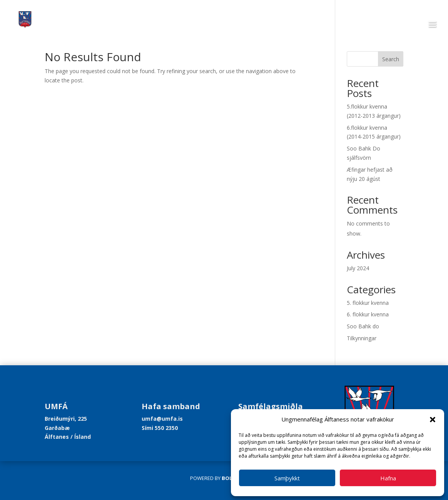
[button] (433, 420)
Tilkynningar (362, 338)
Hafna (388, 478)
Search (391, 59)
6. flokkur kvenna (368, 314)
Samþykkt (287, 478)
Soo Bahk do (363, 326)
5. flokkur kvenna (368, 303)
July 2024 (358, 268)
